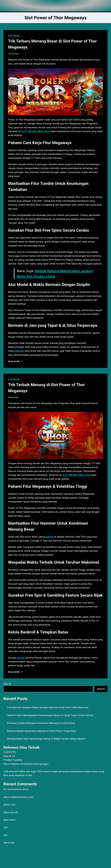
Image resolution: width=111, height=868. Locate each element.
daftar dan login (28, 771)
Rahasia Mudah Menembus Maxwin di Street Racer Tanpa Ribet (42, 731)
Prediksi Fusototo (13, 760)
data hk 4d (9, 756)
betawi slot (9, 805)
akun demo (10, 820)
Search (7, 684)
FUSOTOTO (10, 752)
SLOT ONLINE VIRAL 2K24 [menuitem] (36, 131)
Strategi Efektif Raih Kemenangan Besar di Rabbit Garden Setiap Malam (46, 739)
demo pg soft (11, 812)
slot (5, 827)
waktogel (19, 351)
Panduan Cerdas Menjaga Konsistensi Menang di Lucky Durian (41, 723)
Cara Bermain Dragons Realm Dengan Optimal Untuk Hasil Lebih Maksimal (48, 707)
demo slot (9, 843)
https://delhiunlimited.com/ (18, 797)
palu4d (50, 537)
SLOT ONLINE (14, 36)
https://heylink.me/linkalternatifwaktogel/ (26, 764)
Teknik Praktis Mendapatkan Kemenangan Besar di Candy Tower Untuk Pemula (50, 715)
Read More (15, 361)
